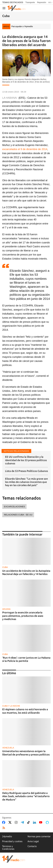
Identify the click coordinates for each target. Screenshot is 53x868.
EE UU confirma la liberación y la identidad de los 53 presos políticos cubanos (26, 460)
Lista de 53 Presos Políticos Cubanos (26, 471)
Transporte (30, 2)
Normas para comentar (39, 836)
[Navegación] (4, 8)
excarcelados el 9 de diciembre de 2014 (25, 149)
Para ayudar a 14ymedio (22, 26)
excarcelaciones (14, 506)
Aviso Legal (33, 841)
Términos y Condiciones (8, 848)
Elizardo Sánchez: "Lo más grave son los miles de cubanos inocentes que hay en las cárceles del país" (26, 482)
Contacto (32, 846)
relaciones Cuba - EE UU (18, 515)
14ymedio (7, 836)
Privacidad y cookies (12, 841)
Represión (42, 2)
